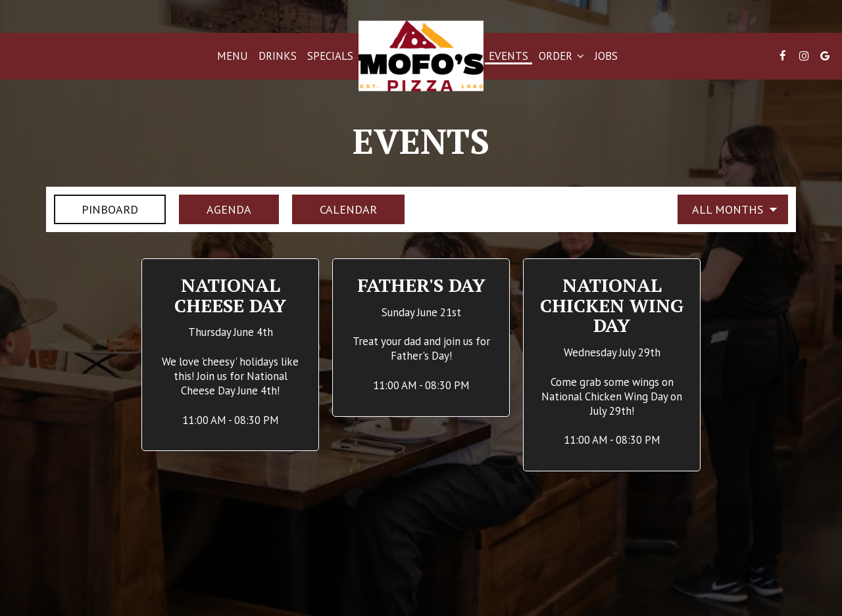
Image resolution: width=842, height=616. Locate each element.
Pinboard (96, 209)
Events (508, 56)
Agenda (215, 209)
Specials (330, 56)
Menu (233, 56)
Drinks (278, 56)
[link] (421, 56)
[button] (230, 355)
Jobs (606, 56)
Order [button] (561, 56)
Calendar (334, 209)
